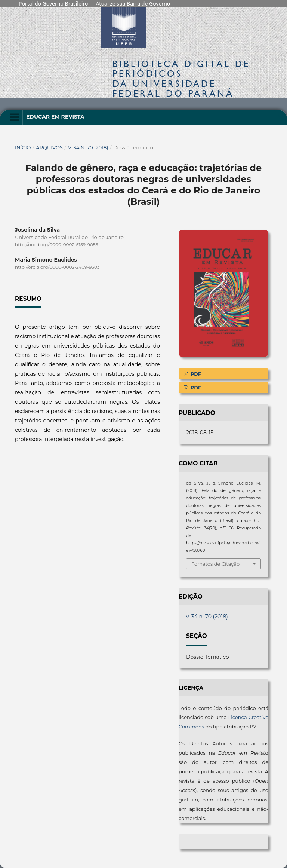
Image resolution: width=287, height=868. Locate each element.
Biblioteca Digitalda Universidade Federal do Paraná (181, 79)
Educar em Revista (55, 117)
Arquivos (49, 147)
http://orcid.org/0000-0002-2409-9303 (57, 267)
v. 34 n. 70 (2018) (88, 147)
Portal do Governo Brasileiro (53, 4)
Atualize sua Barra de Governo (133, 4)
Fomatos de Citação (215, 564)
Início (23, 147)
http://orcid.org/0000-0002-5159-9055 (56, 244)
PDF (195, 374)
